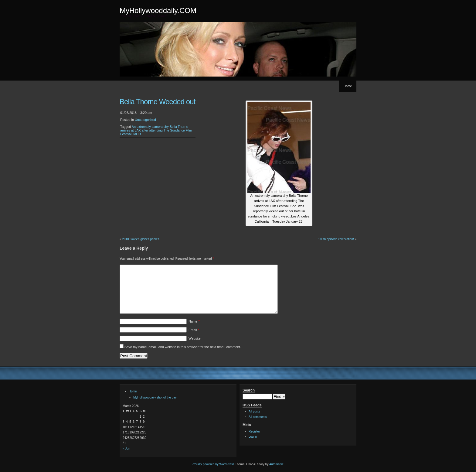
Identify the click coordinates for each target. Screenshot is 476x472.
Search (249, 390)
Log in (253, 437)
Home (348, 86)
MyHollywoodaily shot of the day (155, 397)
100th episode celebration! (336, 239)
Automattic (276, 464)
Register (254, 431)
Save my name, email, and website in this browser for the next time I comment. (183, 347)
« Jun (126, 448)
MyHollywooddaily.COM (158, 10)
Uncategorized (145, 120)
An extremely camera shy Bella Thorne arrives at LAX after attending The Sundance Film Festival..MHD (156, 130)
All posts (254, 411)
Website (195, 338)
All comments (258, 417)
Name (194, 321)
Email (194, 330)
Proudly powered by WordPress (213, 464)
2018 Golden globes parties (141, 239)
